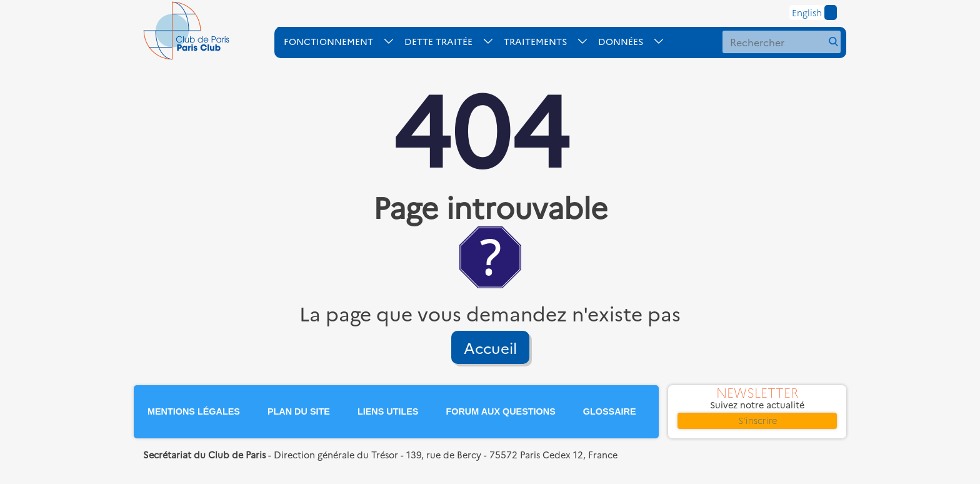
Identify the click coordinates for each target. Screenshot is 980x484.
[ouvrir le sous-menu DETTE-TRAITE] (454, 41)
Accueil (490, 347)
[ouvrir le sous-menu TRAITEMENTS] (551, 41)
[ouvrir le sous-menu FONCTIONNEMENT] (344, 41)
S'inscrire (757, 420)
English (807, 13)
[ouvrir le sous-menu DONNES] (636, 41)
